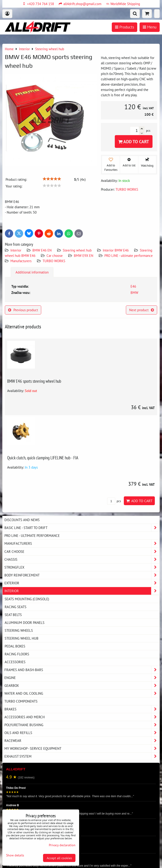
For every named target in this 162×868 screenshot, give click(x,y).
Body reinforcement (82, 575)
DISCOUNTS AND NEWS (22, 520)
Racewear (82, 741)
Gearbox (82, 686)
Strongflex (82, 567)
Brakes (82, 709)
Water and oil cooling (82, 693)
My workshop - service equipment (82, 748)
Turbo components (21, 701)
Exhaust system (82, 756)
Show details (15, 855)
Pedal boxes (15, 646)
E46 (133, 286)
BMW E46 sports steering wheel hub (34, 381)
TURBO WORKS (54, 261)
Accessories (15, 662)
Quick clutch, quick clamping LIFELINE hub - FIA (43, 458)
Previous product (23, 310)
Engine (82, 678)
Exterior (82, 583)
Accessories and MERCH (82, 717)
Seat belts (13, 615)
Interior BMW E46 (116, 250)
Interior (16, 250)
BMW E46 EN (42, 250)
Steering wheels (19, 630)
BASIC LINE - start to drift (82, 528)
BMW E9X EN (84, 255)
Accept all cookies (59, 858)
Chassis (82, 559)
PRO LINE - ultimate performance (129, 255)
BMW (134, 292)
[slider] (52, 179)
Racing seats (16, 607)
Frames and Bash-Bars (82, 670)
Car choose (55, 255)
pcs (114, 501)
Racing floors (17, 654)
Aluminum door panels (25, 622)
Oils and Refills (82, 733)
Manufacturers (21, 261)
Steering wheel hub (77, 250)
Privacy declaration (62, 845)
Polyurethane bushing (82, 725)
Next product (142, 310)
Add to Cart (134, 142)
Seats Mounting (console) (27, 599)
